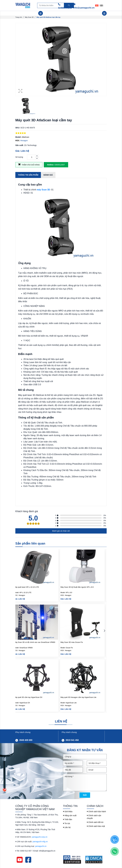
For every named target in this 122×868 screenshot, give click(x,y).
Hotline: (51, 165)
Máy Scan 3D (29, 17)
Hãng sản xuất (70, 815)
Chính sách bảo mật (96, 826)
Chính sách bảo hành (96, 812)
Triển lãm (68, 819)
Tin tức (67, 823)
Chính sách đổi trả (95, 822)
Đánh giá (48, 175)
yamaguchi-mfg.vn (40, 842)
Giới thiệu (68, 812)
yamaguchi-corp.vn (39, 837)
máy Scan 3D (43, 190)
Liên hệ (67, 827)
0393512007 (56, 165)
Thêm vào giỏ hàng (29, 165)
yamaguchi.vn (41, 846)
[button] (104, 631)
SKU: (18, 128)
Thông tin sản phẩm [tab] (28, 175)
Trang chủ (19, 17)
